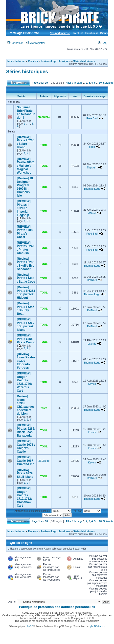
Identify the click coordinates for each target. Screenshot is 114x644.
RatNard (92, 280)
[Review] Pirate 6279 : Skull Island (26, 473)
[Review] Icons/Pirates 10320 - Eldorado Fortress (26, 361)
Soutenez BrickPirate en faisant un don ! (26, 112)
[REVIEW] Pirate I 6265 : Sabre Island (25, 142)
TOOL (44, 145)
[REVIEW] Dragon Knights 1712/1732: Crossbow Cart (24, 497)
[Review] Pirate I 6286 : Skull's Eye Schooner (25, 264)
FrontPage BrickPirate (23, 33)
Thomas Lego (92, 189)
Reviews (33, 61)
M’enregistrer (35, 43)
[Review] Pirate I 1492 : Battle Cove (26, 278)
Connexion (15, 43)
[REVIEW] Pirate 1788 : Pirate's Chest (26, 232)
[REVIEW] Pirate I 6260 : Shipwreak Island (25, 325)
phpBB (29, 626)
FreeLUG (78, 33)
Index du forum (16, 61)
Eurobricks (92, 33)
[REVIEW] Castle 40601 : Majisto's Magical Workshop (26, 166)
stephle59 (44, 117)
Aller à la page (74, 83)
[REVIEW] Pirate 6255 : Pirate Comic (26, 339)
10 (100, 83)
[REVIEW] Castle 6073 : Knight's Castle (26, 446)
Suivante (108, 83)
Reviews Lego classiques (56, 61)
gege (92, 147)
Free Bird (92, 118)
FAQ (103, 43)
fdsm (44, 408)
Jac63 (92, 213)
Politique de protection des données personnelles (57, 607)
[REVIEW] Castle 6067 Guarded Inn (26, 461)
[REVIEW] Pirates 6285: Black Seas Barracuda (26, 430)
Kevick (92, 384)
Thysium (92, 167)
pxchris (92, 344)
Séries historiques (84, 61)
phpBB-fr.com (98, 626)
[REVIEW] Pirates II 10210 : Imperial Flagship (24, 208)
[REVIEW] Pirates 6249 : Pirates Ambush (25, 248)
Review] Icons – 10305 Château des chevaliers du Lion (26, 405)
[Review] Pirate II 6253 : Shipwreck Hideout (26, 293)
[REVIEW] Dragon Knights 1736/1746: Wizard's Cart (24, 382)
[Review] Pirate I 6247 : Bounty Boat (25, 309)
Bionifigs (106, 33)
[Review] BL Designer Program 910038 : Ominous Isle (25, 187)
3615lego (44, 461)
